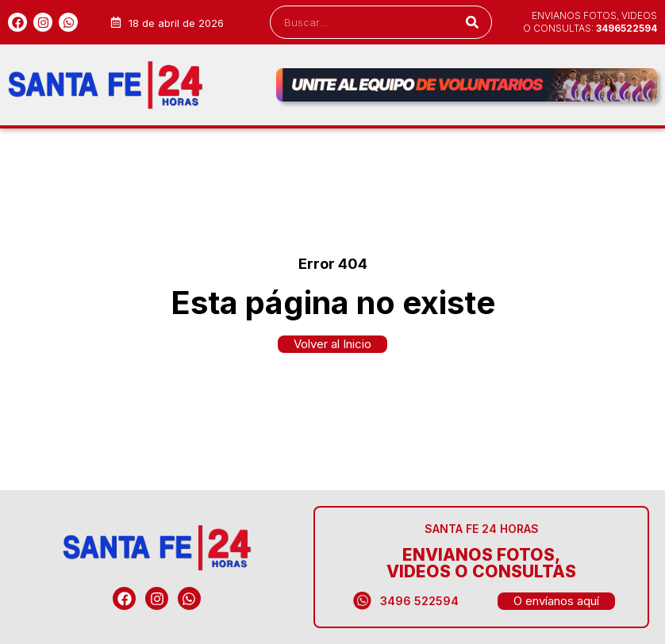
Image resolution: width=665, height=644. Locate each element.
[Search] (473, 22)
